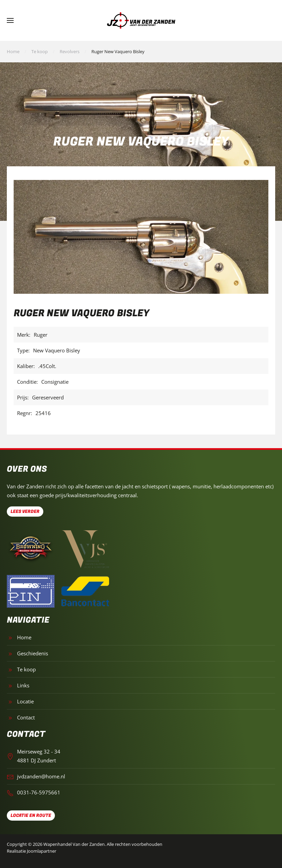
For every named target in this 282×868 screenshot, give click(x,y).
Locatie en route (31, 815)
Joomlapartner (42, 851)
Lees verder (25, 511)
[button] (10, 20)
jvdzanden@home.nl (41, 776)
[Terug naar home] (141, 20)
